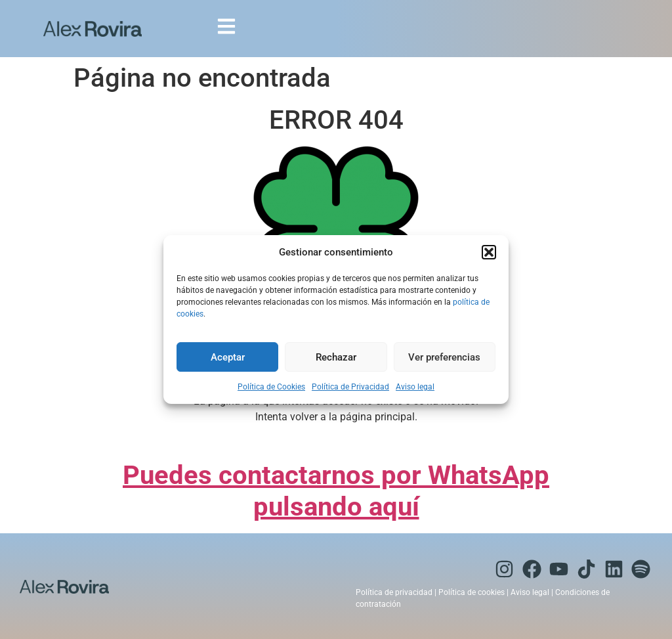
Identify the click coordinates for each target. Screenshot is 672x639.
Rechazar (336, 357)
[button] (489, 252)
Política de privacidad (394, 592)
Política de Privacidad (350, 387)
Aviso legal (415, 387)
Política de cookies (472, 592)
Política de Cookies (271, 387)
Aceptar (228, 357)
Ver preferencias (444, 357)
